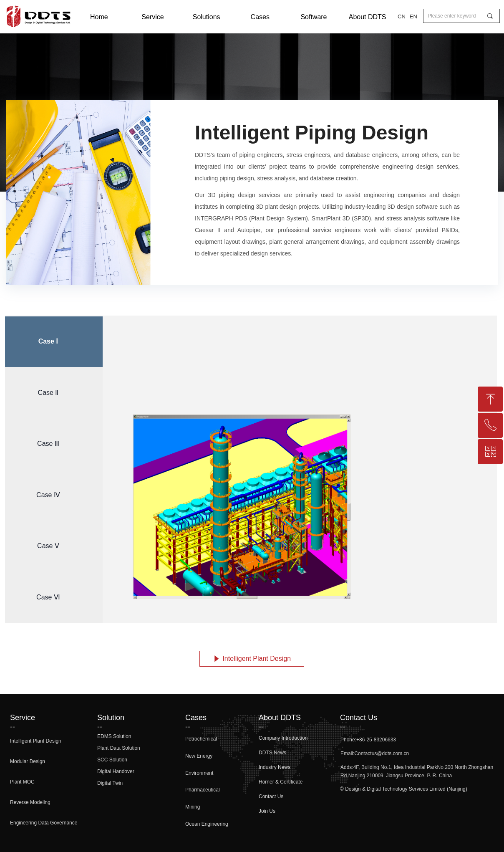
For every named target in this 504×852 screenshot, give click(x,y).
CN (402, 16)
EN (413, 16)
